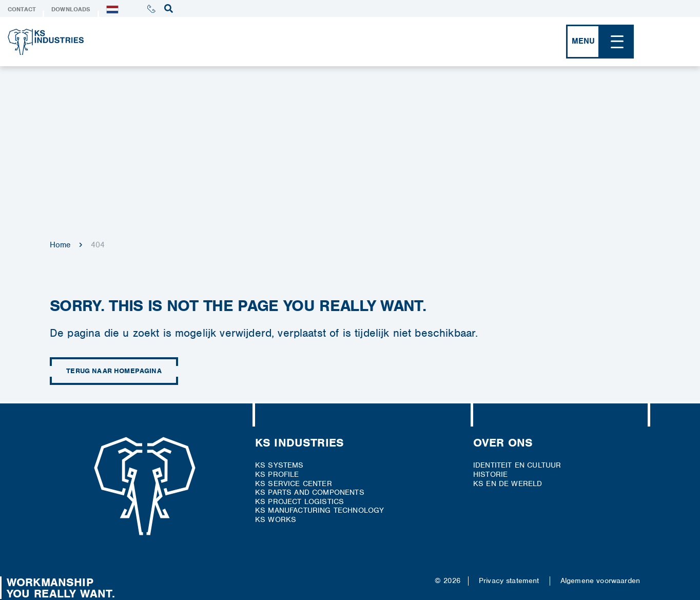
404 (98, 245)
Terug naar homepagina (114, 371)
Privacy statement (509, 580)
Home (60, 245)
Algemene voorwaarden (600, 580)
